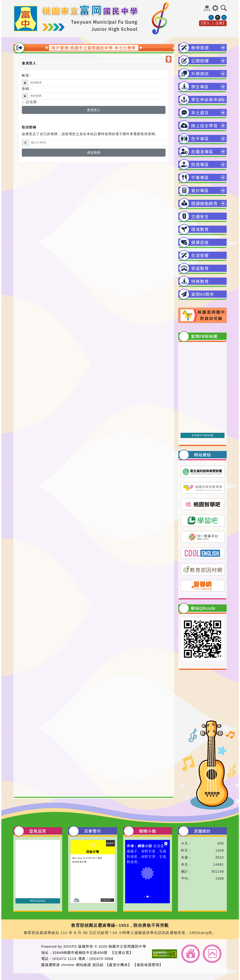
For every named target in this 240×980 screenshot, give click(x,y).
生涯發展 (200, 255)
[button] (215, 8)
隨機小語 (147, 831)
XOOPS (70, 946)
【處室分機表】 (118, 965)
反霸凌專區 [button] (202, 151)
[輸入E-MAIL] (97, 143)
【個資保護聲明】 (148, 965)
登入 (207, 27)
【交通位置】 (122, 953)
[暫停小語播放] (166, 844)
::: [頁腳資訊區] (4, 922)
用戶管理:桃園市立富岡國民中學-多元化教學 (94, 48)
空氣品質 (38, 831)
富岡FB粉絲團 (204, 336)
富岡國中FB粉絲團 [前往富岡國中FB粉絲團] (202, 435)
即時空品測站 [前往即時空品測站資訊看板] (38, 901)
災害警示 (93, 831)
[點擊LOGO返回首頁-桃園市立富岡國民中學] (26, 31)
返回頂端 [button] (212, 954)
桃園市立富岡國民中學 (127, 946)
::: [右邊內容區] (180, 41)
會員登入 (94, 110)
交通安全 (200, 216)
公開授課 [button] (200, 61)
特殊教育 (200, 281)
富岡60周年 (203, 294)
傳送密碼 (94, 153)
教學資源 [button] (200, 48)
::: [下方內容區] (4, 799)
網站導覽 (207, 8)
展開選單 (223, 50)
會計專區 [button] (200, 190)
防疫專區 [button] (200, 164)
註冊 (219, 27)
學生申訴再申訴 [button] (207, 99)
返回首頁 (190, 954)
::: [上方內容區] (16, 2)
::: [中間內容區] (15, 41)
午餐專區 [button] (200, 177)
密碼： (27, 89)
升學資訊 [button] (200, 74)
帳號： (27, 75)
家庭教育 (200, 268)
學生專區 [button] (200, 87)
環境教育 (200, 229)
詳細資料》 (107, 900)
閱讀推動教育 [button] (204, 203)
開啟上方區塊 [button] (169, 59)
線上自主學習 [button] (204, 125)
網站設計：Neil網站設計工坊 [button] (26, 956)
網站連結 (202, 455)
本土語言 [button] (200, 112)
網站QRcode (203, 608)
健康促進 (200, 242)
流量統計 (202, 831)
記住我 (29, 102)
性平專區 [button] (200, 138)
